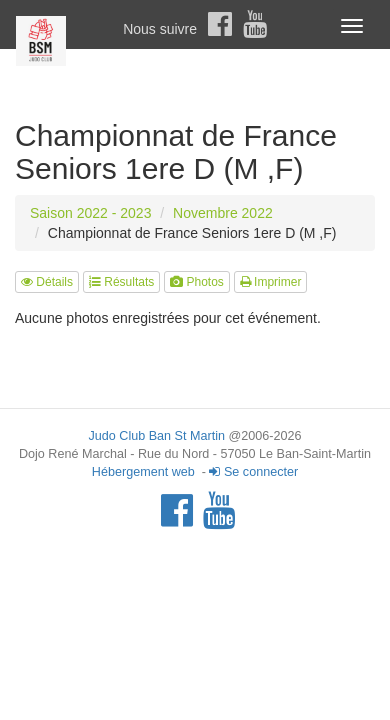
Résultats (121, 282)
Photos (197, 282)
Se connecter (253, 472)
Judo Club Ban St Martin (156, 436)
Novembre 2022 (223, 213)
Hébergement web (143, 472)
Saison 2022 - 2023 (90, 213)
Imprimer (271, 282)
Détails (47, 282)
